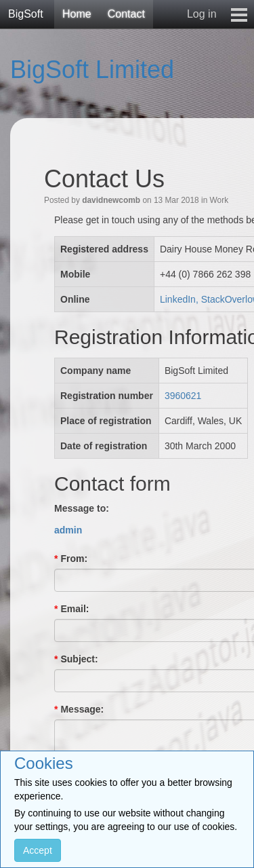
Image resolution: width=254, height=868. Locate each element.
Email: (71, 609)
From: (71, 559)
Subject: (76, 659)
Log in (202, 14)
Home (77, 14)
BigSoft (26, 14)
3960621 (183, 396)
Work (219, 200)
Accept (38, 850)
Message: (79, 709)
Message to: (82, 508)
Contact (126, 14)
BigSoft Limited (92, 70)
